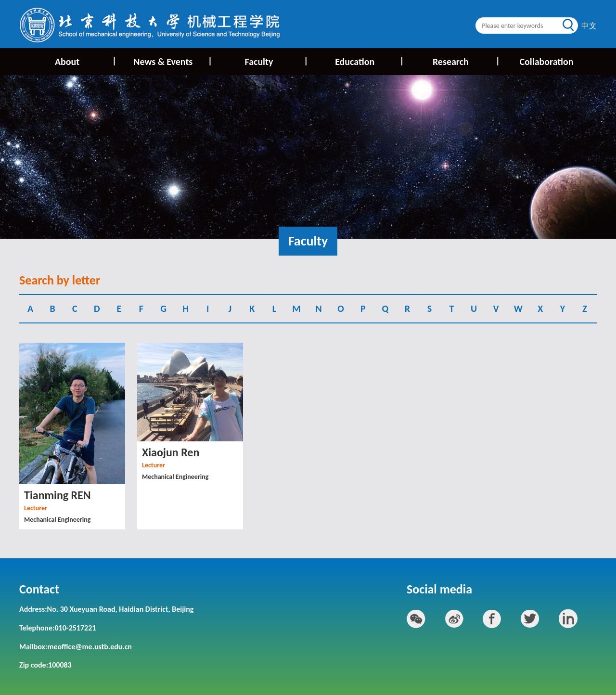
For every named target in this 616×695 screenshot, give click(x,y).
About (85, 61)
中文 (589, 26)
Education (369, 61)
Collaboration (546, 62)
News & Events (172, 61)
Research (466, 61)
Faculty (276, 61)
